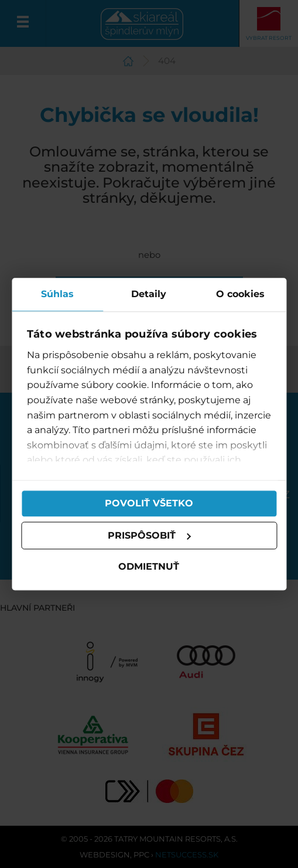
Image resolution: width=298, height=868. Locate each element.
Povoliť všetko (149, 503)
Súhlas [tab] (57, 294)
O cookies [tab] (240, 294)
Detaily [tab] (149, 294)
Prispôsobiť (150, 535)
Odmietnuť (149, 567)
